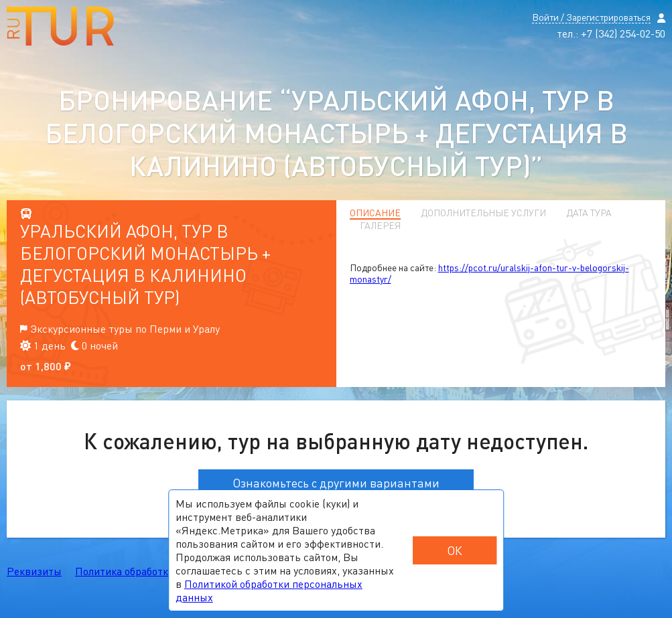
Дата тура (589, 213)
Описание (375, 213)
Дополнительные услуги (483, 213)
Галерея (380, 226)
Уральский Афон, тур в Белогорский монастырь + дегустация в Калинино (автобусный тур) (145, 264)
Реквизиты (34, 571)
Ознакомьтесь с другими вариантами (336, 483)
